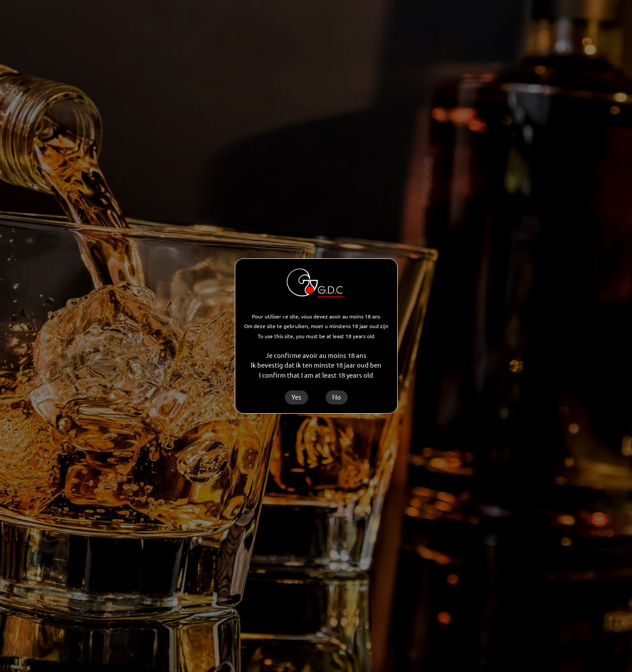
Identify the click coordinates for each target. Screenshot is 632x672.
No (337, 397)
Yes (296, 397)
